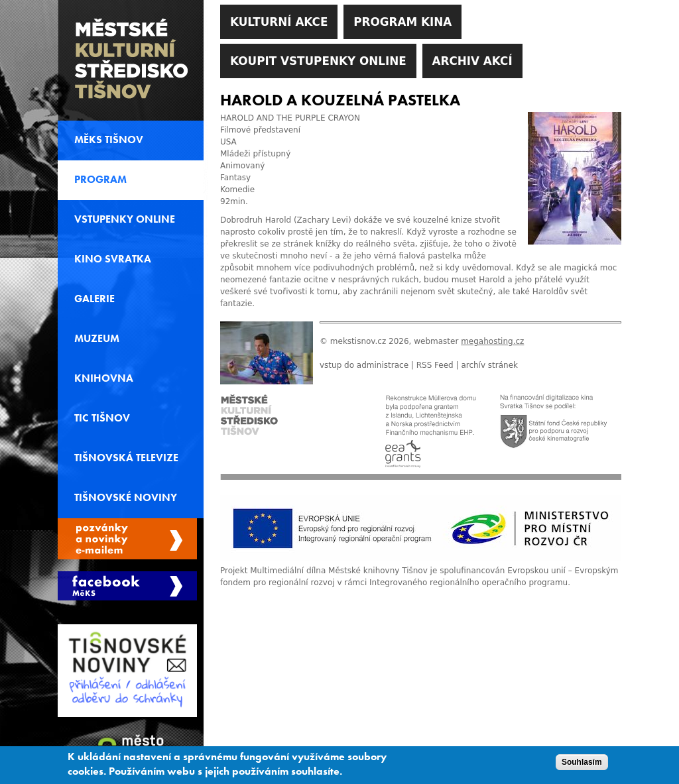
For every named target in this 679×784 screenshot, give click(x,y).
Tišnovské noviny (126, 498)
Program (100, 180)
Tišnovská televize (126, 458)
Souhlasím (582, 766)
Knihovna (104, 378)
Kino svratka (113, 259)
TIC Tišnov (102, 418)
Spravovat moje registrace (127, 539)
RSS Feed (435, 365)
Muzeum (97, 339)
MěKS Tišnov (109, 140)
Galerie (94, 299)
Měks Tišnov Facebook (127, 586)
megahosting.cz (492, 341)
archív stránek (489, 365)
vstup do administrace (364, 365)
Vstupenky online (125, 219)
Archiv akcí (472, 61)
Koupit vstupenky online (318, 61)
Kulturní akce (279, 22)
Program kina (402, 22)
